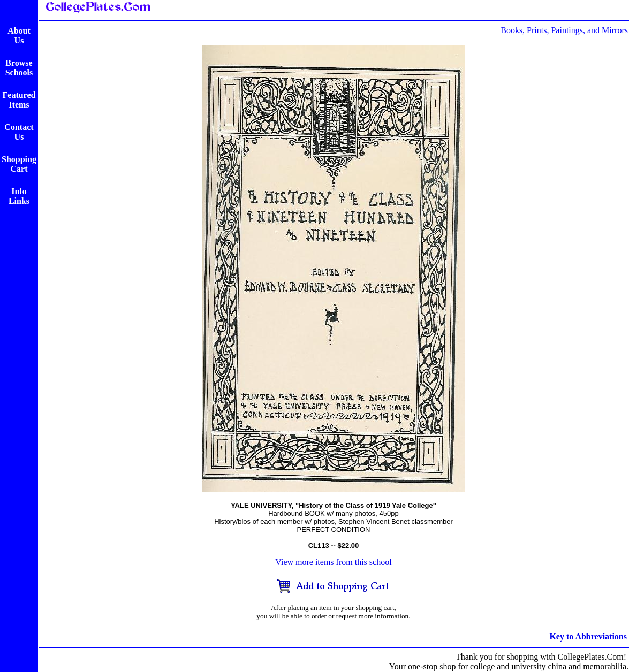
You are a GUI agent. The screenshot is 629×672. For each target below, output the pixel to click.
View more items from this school (333, 562)
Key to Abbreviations (588, 636)
